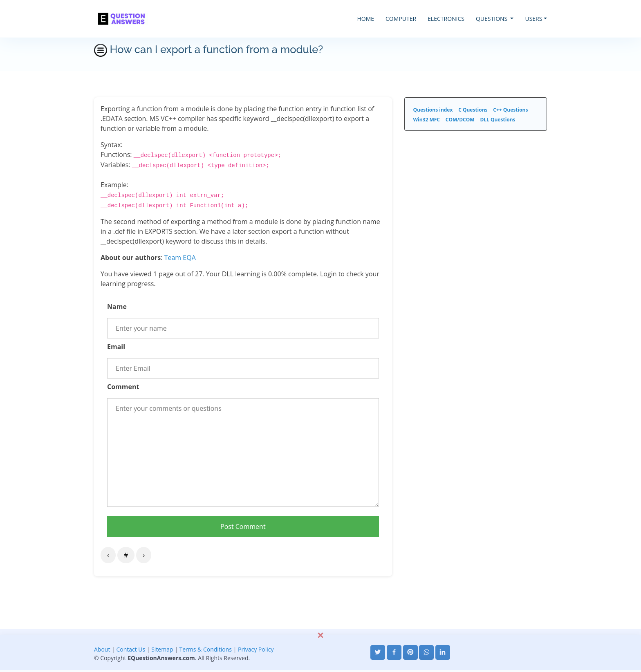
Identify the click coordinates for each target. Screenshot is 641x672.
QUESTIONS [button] (492, 19)
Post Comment (243, 526)
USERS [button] (533, 19)
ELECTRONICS (446, 19)
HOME (365, 19)
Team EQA (180, 258)
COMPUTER (401, 19)
